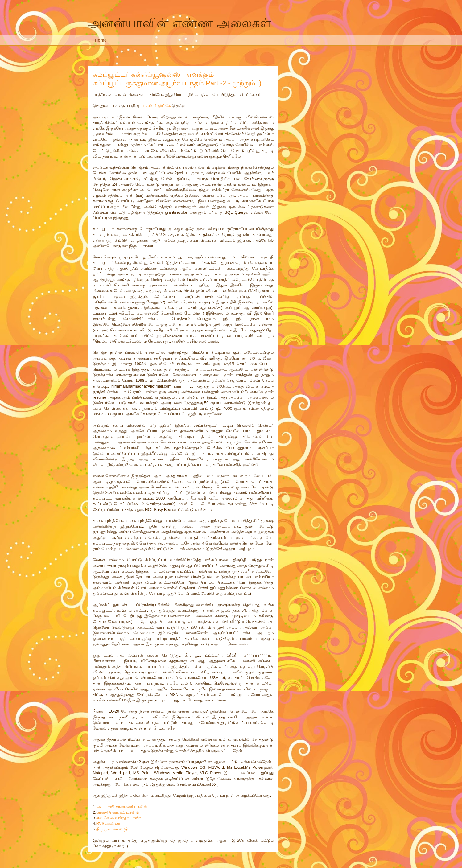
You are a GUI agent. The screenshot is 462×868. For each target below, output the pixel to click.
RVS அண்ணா (109, 823)
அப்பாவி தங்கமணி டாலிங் (122, 807)
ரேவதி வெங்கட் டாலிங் (118, 812)
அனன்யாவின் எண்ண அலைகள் (179, 23)
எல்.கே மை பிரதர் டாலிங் (119, 818)
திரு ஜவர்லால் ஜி (112, 829)
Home (101, 40)
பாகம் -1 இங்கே (156, 106)
